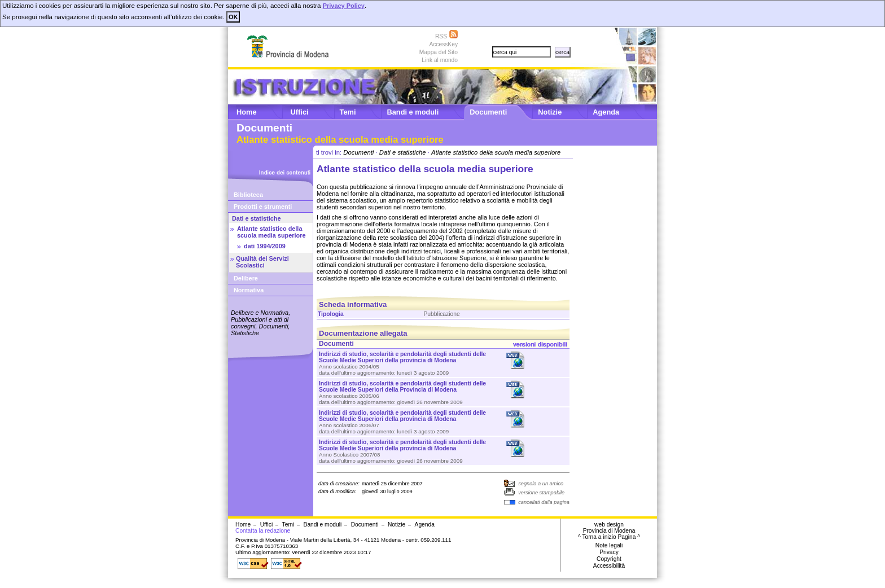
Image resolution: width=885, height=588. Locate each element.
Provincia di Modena (609, 531)
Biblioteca (248, 195)
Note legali (609, 545)
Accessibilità (609, 566)
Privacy (609, 552)
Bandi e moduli (413, 112)
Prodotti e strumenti (263, 207)
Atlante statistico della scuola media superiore (271, 232)
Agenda (606, 112)
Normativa (249, 290)
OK (233, 17)
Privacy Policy (344, 6)
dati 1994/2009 (265, 246)
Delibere (246, 278)
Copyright (609, 559)
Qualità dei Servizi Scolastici (262, 262)
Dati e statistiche (256, 218)
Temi (348, 112)
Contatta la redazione (263, 531)
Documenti (488, 112)
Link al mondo (440, 60)
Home (247, 112)
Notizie (550, 112)
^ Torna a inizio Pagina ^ (609, 537)
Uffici (300, 112)
